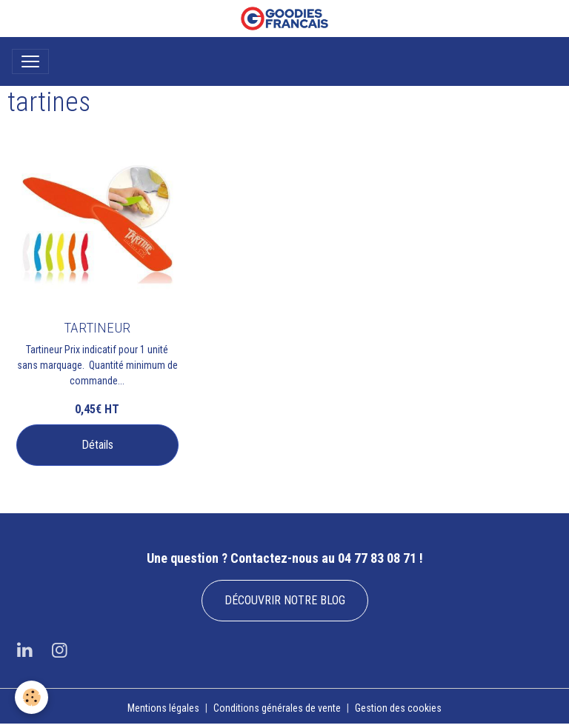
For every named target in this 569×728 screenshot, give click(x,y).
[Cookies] (31, 697)
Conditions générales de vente (277, 708)
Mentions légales (163, 708)
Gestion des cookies (398, 708)
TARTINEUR (97, 328)
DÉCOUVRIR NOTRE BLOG (285, 600)
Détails (97, 445)
